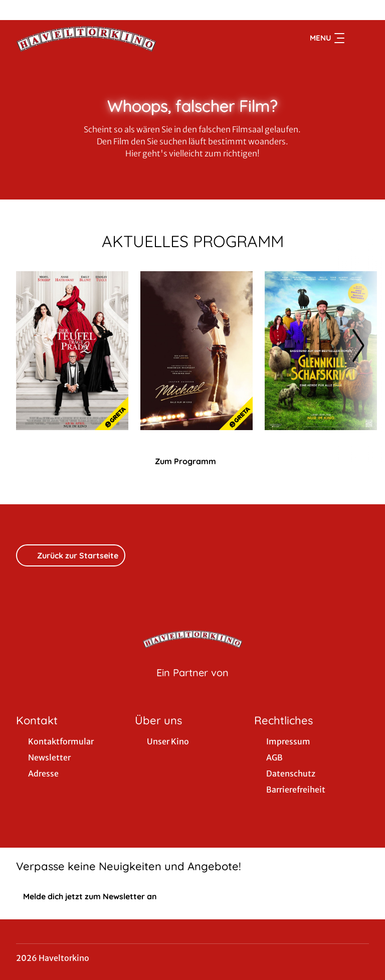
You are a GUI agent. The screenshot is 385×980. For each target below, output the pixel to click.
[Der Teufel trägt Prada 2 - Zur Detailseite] (72, 351)
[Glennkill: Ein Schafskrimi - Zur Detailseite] (321, 351)
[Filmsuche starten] (359, 38)
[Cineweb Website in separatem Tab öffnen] (192, 685)
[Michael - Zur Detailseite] (197, 351)
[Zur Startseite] (86, 38)
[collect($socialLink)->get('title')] (18, 10)
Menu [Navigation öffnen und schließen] (327, 38)
